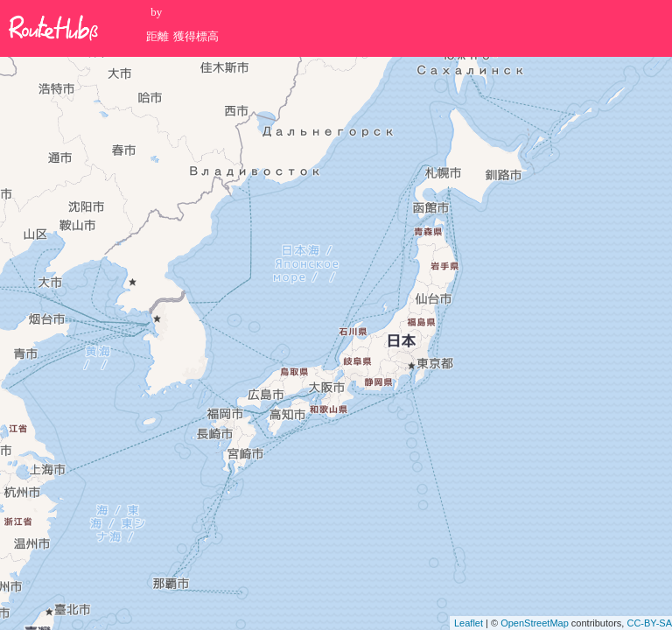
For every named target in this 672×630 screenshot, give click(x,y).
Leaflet (469, 623)
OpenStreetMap (535, 623)
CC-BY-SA (649, 623)
